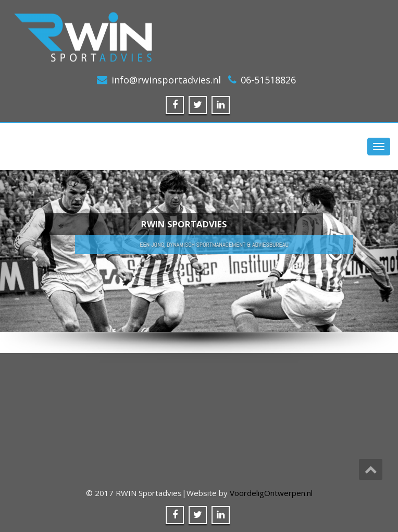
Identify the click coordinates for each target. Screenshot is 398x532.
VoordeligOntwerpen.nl (271, 493)
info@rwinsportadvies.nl (166, 80)
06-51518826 (268, 80)
